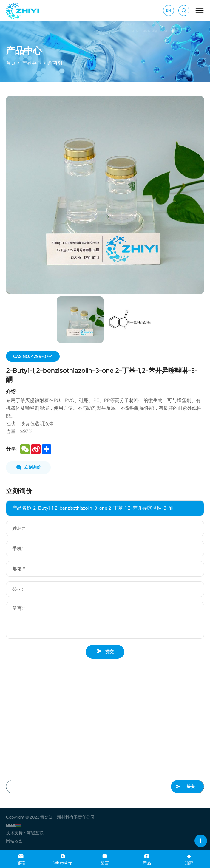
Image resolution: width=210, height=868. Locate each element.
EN (169, 10)
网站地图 (14, 841)
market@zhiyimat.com (37, 726)
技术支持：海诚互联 (25, 833)
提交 (105, 652)
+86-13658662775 (35, 737)
